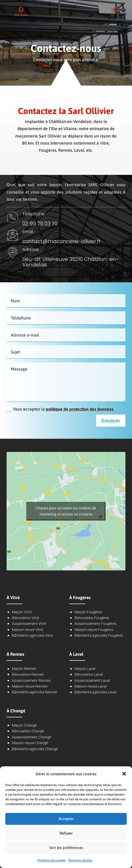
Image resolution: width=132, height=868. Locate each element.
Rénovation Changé (28, 731)
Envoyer (111, 420)
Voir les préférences (66, 848)
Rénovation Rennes (28, 674)
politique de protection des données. (80, 409)
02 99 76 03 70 (40, 224)
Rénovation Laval (89, 674)
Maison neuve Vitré (27, 630)
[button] (124, 774)
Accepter (66, 819)
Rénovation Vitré (25, 618)
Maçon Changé (24, 725)
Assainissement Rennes (31, 680)
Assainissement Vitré (29, 624)
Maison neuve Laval (91, 686)
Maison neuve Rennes (30, 686)
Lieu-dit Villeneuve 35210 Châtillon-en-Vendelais (70, 262)
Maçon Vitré (22, 612)
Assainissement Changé (31, 737)
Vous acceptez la (60, 409)
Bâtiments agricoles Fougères (99, 635)
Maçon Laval (85, 669)
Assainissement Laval (92, 680)
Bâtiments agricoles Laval (96, 692)
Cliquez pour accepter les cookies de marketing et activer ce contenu (66, 511)
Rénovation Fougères (92, 618)
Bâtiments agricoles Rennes (35, 692)
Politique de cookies (52, 860)
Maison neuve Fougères (94, 630)
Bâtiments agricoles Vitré (32, 635)
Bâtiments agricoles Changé (35, 749)
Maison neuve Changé (30, 743)
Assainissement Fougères (96, 624)
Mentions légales (80, 860)
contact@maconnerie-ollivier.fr (62, 241)
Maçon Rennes (24, 669)
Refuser (66, 833)
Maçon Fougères (88, 612)
